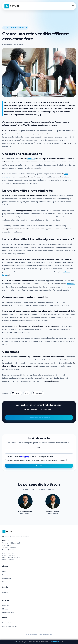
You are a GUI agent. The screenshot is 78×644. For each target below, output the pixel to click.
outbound (67, 272)
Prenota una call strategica (39, 417)
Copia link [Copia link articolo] (38, 393)
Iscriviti (39, 466)
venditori (31, 159)
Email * (39, 447)
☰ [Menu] (73, 6)
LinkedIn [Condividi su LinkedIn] (16, 393)
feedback (71, 284)
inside (5, 275)
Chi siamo (6, 605)
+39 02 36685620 (11, 547)
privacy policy (25, 457)
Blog (4, 571)
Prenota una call (8, 612)
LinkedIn (5, 592)
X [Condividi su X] (27, 393)
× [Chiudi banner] (62, 642)
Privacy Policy (7, 623)
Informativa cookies (9, 626)
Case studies (7, 578)
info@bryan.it (10, 550)
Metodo (5, 609)
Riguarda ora (56, 642)
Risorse (5, 582)
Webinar (5, 575)
